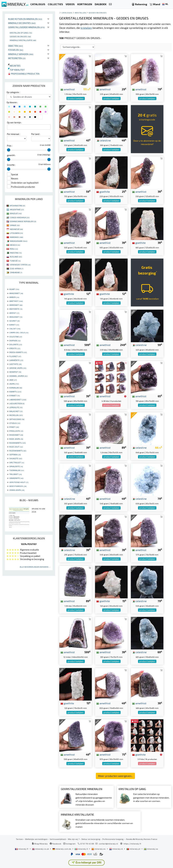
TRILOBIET (15, 474)
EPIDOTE (15, 348)
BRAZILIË (16, 213)
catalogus (67, 13)
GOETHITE (15, 364)
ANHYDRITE (16, 309)
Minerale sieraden (21, 54)
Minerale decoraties (22, 23)
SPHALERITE (16, 466)
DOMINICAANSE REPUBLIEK (23, 221)
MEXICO (15, 245)
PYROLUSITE (16, 431)
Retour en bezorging (91, 839)
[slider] (9, 150)
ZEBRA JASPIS (17, 490)
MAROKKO (17, 237)
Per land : (36, 134)
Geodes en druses (20, 36)
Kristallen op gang (21, 33)
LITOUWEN (16, 233)
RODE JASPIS (16, 439)
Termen (19, 839)
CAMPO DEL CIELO (19, 332)
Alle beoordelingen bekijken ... (35, 567)
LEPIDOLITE (16, 407)
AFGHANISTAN (17, 206)
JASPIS (14, 384)
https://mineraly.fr (132, 844)
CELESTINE (16, 337)
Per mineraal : (14, 134)
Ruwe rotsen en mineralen (25, 19)
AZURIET (14, 321)
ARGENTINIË (17, 209)
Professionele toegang (113, 839)
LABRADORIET (18, 400)
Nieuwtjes (14, 66)
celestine (104, 140)
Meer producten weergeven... (115, 776)
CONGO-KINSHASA (20, 217)
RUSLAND (16, 257)
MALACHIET (16, 411)
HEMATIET (15, 372)
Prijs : (10, 146)
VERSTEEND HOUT (19, 482)
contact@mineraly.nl (108, 844)
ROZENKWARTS (18, 451)
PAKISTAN (16, 253)
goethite (103, 192)
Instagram (69, 844)
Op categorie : (13, 92)
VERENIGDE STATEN (20, 265)
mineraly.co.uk (41, 849)
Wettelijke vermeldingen (36, 839)
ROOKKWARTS (17, 443)
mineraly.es (99, 849)
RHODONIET (16, 435)
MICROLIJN (16, 415)
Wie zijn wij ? (74, 839)
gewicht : (11, 155)
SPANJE (15, 225)
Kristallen (80, 13)
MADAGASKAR (19, 241)
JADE (13, 380)
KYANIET (14, 395)
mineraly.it (82, 849)
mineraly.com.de (62, 849)
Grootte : (11, 165)
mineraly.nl (116, 849)
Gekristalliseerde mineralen (26, 27)
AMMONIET (16, 305)
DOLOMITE (16, 344)
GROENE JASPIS (18, 368)
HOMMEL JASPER (18, 376)
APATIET (14, 313)
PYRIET (14, 427)
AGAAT (14, 289)
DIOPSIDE (15, 340)
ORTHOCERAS (17, 419)
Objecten (16, 46)
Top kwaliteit (16, 70)
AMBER (14, 297)
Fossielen (16, 50)
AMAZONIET (16, 293)
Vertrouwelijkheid (58, 839)
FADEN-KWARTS (18, 352)
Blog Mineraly (40, 844)
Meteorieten (17, 58)
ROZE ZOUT (16, 447)
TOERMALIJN (17, 470)
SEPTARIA (15, 455)
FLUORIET (15, 356)
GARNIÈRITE (16, 360)
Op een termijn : (14, 123)
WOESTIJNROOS (18, 486)
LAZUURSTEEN (17, 403)
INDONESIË (16, 229)
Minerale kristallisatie (23, 40)
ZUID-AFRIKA (17, 269)
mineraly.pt (134, 849)
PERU (14, 249)
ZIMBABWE (16, 272)
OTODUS (15, 423)
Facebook (55, 844)
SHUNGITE (16, 458)
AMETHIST (16, 301)
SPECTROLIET (17, 462)
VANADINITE (16, 478)
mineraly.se (151, 849)
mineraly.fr (22, 849)
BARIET (14, 325)
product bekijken (76, 98)
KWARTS (15, 392)
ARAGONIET (16, 317)
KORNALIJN (16, 388)
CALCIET (15, 329)
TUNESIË (15, 261)
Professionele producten (24, 74)
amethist (68, 89)
